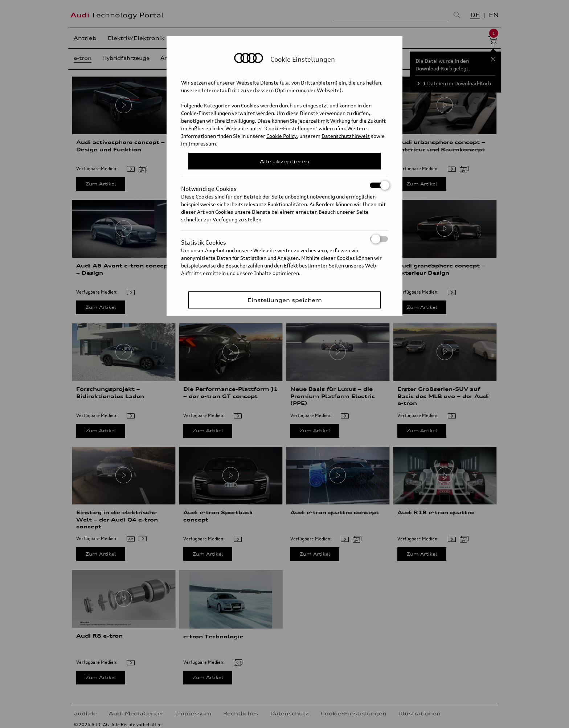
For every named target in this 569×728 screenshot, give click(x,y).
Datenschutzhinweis (346, 136)
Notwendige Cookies (284, 185)
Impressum (202, 144)
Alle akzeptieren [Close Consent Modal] (284, 161)
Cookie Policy (282, 136)
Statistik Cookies (284, 239)
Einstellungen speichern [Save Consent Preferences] (285, 300)
